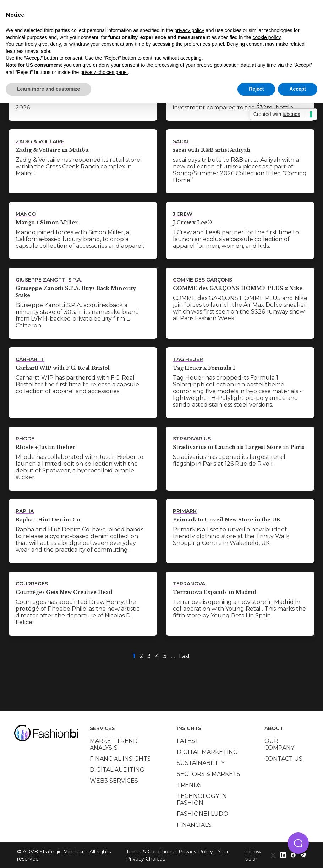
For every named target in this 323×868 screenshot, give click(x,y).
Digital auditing (117, 770)
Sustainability (201, 763)
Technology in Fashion (202, 799)
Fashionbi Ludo (202, 814)
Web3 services (114, 781)
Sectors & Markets (209, 774)
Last (185, 656)
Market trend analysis (114, 744)
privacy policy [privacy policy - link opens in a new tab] (189, 30)
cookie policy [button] (266, 37)
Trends (189, 785)
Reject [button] (256, 89)
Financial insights (120, 759)
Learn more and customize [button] (48, 89)
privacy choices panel (104, 72)
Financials (194, 825)
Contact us (283, 759)
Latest (188, 741)
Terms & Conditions (150, 852)
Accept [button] (298, 89)
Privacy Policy (196, 852)
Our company (279, 744)
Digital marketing (207, 752)
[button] (298, 843)
